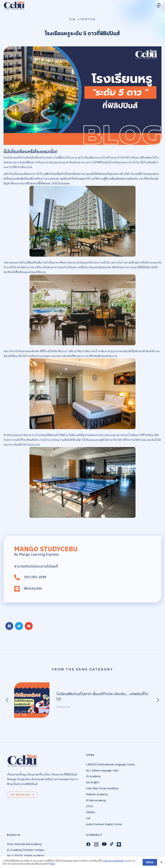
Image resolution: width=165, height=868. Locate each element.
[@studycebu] (17, 589)
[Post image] (32, 700)
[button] (159, 5)
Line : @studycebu (22, 795)
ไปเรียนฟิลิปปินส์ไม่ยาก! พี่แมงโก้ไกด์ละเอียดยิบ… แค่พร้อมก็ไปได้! (102, 697)
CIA (73, 19)
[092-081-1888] (17, 577)
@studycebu (33, 589)
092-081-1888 (35, 577)
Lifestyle (87, 19)
